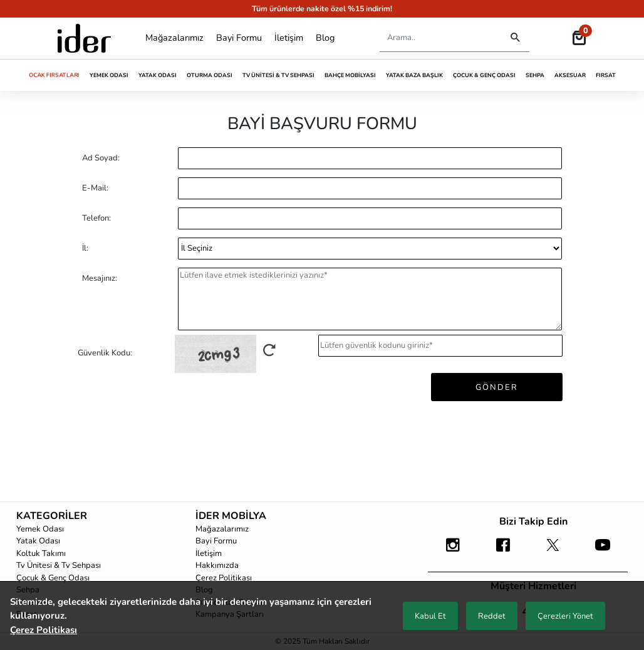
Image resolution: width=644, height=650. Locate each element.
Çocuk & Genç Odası (484, 75)
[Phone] (370, 218)
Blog (325, 38)
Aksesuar (570, 75)
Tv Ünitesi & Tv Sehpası (278, 75)
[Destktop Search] (515, 38)
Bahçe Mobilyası (350, 75)
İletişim (289, 38)
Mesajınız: (100, 278)
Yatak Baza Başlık (414, 75)
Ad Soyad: (101, 158)
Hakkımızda (217, 565)
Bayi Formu (239, 38)
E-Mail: (95, 188)
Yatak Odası (158, 75)
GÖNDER (497, 387)
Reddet (492, 616)
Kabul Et (430, 616)
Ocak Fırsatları (54, 75)
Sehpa (535, 75)
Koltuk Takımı (41, 553)
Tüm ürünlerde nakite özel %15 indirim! (322, 8)
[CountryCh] (370, 249)
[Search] (438, 38)
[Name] (370, 158)
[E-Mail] (370, 188)
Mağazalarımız (174, 38)
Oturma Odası (210, 75)
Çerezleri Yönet (565, 616)
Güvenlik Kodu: (105, 353)
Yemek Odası (109, 75)
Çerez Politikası (224, 578)
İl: (85, 248)
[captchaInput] (440, 346)
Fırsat (606, 75)
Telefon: (96, 218)
